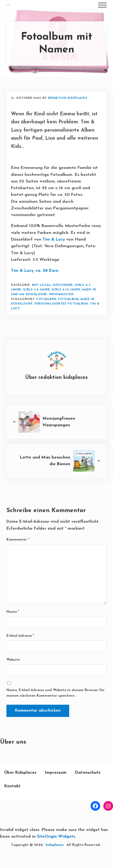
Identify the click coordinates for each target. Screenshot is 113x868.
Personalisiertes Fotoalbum (62, 317)
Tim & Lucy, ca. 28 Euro (35, 284)
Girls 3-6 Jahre (37, 303)
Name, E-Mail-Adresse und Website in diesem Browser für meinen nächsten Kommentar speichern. (56, 707)
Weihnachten (62, 308)
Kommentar (18, 553)
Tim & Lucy (54, 253)
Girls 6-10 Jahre (67, 303)
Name (13, 625)
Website (13, 674)
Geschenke (63, 299)
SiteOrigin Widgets (56, 850)
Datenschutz (88, 786)
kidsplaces (55, 859)
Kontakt (12, 800)
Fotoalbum (69, 313)
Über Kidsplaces (20, 786)
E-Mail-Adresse (20, 649)
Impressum (56, 786)
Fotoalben (47, 313)
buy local (42, 299)
